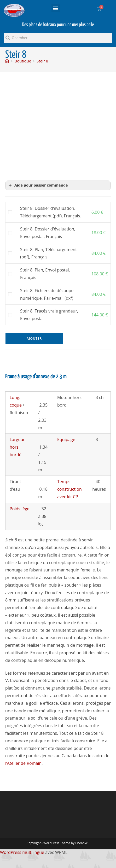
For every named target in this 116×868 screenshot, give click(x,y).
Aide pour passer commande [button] (38, 185)
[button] (56, 8)
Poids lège (20, 509)
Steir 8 (42, 61)
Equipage (66, 439)
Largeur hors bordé (17, 447)
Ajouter (34, 338)
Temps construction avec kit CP (69, 489)
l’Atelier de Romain (23, 763)
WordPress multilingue (22, 852)
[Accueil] (7, 61)
